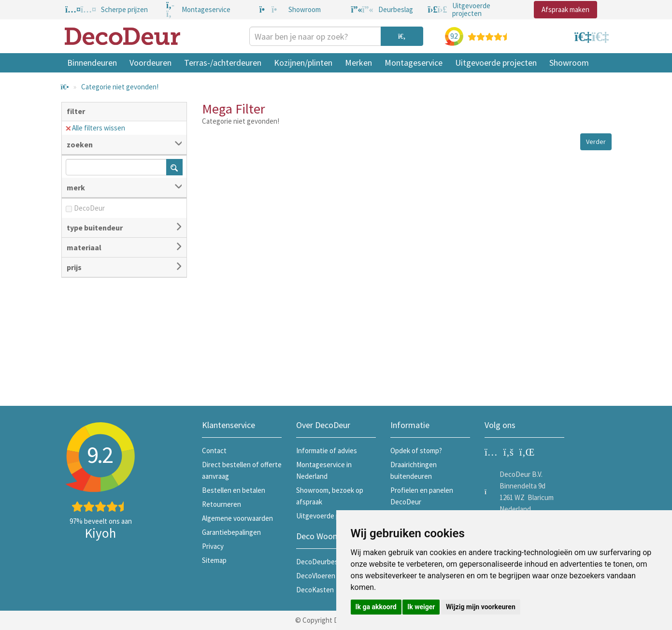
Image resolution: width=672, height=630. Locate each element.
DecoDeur (89, 208)
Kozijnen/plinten (303, 63)
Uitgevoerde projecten (496, 63)
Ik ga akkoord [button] (376, 607)
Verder (596, 142)
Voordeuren (150, 63)
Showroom (569, 63)
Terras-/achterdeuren (223, 63)
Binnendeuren (92, 63)
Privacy (213, 546)
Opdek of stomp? (416, 451)
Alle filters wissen (95, 128)
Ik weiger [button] (421, 607)
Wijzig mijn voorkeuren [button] (481, 607)
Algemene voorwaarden (237, 518)
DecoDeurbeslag (322, 562)
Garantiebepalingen (231, 532)
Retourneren (222, 504)
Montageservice (414, 63)
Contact (214, 451)
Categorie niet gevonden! (120, 87)
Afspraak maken (565, 9)
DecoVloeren (316, 576)
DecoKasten (315, 590)
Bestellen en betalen (234, 490)
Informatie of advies (327, 451)
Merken (358, 63)
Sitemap (214, 560)
